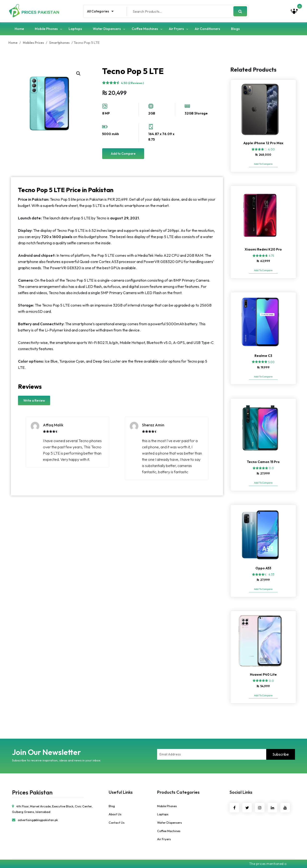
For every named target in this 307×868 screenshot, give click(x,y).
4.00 (271, 151)
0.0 (271, 463)
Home (19, 29)
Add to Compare (123, 155)
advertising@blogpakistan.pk (36, 809)
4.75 (271, 255)
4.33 (271, 568)
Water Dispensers (107, 29)
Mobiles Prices (34, 44)
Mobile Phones (46, 29)
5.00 (271, 359)
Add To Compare (263, 165)
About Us (115, 804)
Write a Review (34, 402)
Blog (112, 795)
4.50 (133, 84)
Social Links (241, 781)
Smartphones (62, 44)
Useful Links (121, 781)
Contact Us (117, 812)
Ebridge (188, 854)
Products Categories (178, 781)
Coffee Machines (145, 29)
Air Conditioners (207, 29)
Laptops (75, 29)
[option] (68, 443)
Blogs (235, 29)
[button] (78, 74)
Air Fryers (176, 29)
